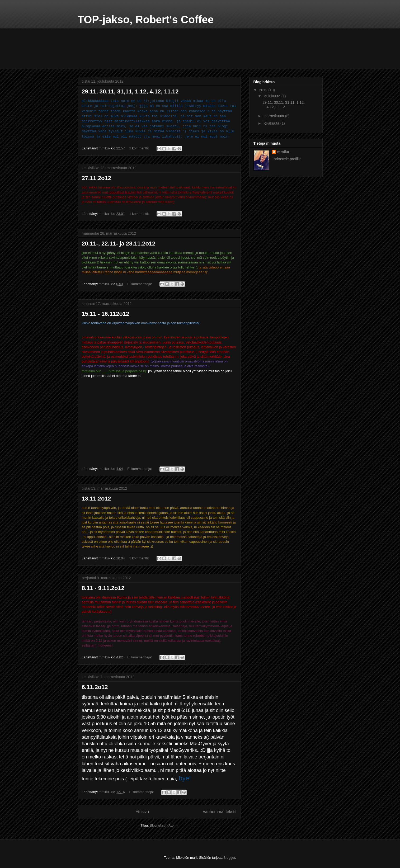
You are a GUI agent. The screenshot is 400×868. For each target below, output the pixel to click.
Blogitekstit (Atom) (164, 825)
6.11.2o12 (95, 687)
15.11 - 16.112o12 (106, 314)
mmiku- (284, 152)
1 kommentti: (139, 148)
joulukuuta (272, 96)
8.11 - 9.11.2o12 (103, 588)
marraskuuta (274, 116)
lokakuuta (272, 123)
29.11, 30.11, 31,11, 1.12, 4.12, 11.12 (130, 91)
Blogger (229, 858)
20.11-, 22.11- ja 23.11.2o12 (119, 244)
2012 (264, 90)
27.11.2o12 (97, 178)
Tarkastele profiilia (287, 159)
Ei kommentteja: (140, 284)
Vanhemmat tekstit (220, 812)
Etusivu (142, 812)
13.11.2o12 (97, 499)
